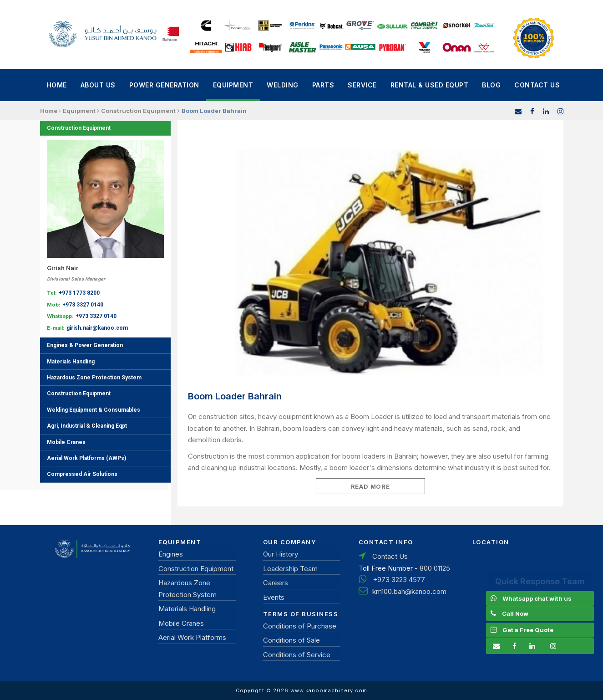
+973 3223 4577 (399, 580)
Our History (281, 554)
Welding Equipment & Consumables (94, 410)
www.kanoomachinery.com (329, 690)
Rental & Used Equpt (430, 85)
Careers (276, 583)
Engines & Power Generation (85, 345)
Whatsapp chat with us (537, 598)
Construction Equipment (79, 128)
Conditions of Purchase (300, 626)
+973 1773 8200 (79, 293)
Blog (491, 85)
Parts (323, 85)
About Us (98, 85)
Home (57, 85)
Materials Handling (71, 362)
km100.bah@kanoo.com (409, 591)
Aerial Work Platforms (192, 637)
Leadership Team (290, 569)
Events (274, 597)
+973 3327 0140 (83, 305)
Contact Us (537, 85)
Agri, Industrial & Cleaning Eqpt (87, 426)
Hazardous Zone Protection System (94, 378)
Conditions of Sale (291, 640)
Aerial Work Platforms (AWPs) (86, 458)
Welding (283, 85)
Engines (171, 554)
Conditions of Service (297, 655)
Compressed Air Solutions (82, 474)
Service (362, 85)
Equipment (233, 85)
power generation (164, 85)
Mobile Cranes (66, 442)
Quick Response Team (540, 581)
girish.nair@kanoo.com (97, 328)
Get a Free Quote (528, 630)
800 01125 (435, 568)
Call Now (515, 613)
